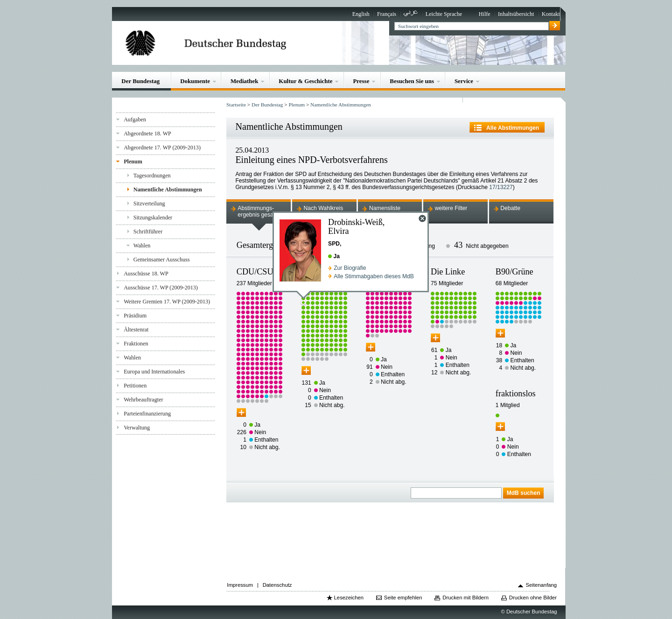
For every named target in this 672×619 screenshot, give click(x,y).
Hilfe (485, 14)
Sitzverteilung (149, 204)
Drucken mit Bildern (465, 598)
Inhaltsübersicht (516, 14)
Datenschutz (277, 585)
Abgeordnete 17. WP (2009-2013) (162, 148)
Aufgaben (135, 120)
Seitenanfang (542, 585)
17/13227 (501, 187)
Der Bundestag (140, 81)
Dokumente (195, 81)
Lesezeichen (349, 598)
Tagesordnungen (152, 176)
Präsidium (135, 316)
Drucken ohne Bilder (533, 598)
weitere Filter (451, 208)
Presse (361, 81)
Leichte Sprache (444, 14)
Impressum (240, 585)
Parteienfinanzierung (147, 414)
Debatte (510, 208)
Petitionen (135, 386)
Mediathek (245, 81)
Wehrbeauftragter (143, 400)
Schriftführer (148, 232)
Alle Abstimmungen (513, 128)
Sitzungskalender (153, 218)
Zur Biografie (350, 268)
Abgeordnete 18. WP (147, 134)
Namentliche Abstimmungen (168, 190)
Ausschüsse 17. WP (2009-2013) (161, 288)
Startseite (236, 105)
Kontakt (551, 14)
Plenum (133, 162)
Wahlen (142, 246)
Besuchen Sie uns (412, 81)
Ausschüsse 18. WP (146, 274)
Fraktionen (136, 344)
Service (464, 81)
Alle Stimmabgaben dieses (374, 276)
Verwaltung (137, 428)
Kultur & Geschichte (305, 81)
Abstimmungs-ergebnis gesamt (259, 211)
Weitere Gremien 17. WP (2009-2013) (167, 302)
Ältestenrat (136, 330)
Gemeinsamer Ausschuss (162, 260)
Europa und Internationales (154, 372)
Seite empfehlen (403, 598)
